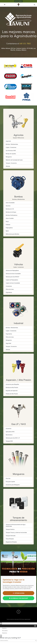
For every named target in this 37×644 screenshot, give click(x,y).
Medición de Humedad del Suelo (14, 160)
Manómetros (9, 435)
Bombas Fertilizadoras (12, 215)
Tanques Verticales (11, 536)
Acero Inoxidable (10, 203)
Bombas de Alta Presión (12, 387)
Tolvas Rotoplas (10, 539)
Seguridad (8, 343)
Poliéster (8, 225)
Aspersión (8, 141)
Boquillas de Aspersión (12, 391)
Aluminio (8, 206)
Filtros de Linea (10, 337)
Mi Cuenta (5, 631)
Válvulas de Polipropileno (12, 270)
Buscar (36, 641)
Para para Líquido (10, 482)
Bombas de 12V (10, 209)
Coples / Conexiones (11, 147)
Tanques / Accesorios (11, 163)
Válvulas (8, 166)
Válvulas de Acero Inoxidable (13, 274)
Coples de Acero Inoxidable (13, 283)
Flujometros (9, 292)
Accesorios (9, 429)
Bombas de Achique (11, 212)
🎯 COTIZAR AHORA (18, 593)
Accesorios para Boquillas (12, 384)
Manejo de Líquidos (11, 154)
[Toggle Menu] (35, 626)
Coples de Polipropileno (12, 280)
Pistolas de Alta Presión (12, 394)
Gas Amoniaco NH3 (11, 151)
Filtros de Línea (10, 289)
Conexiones (9, 286)
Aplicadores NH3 (10, 432)
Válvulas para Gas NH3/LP (12, 277)
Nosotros (5, 633)
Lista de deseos (19, 1)
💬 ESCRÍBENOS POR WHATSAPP (18, 598)
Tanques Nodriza (10, 529)
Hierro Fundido (10, 218)
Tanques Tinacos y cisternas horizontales (16, 532)
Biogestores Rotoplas (11, 542)
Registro (4, 628)
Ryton (7, 231)
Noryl (7, 221)
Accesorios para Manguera (13, 485)
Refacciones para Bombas (12, 234)
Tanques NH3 (9, 441)
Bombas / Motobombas (12, 144)
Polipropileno (9, 228)
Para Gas (8, 478)
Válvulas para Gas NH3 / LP (13, 438)
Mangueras (9, 157)
